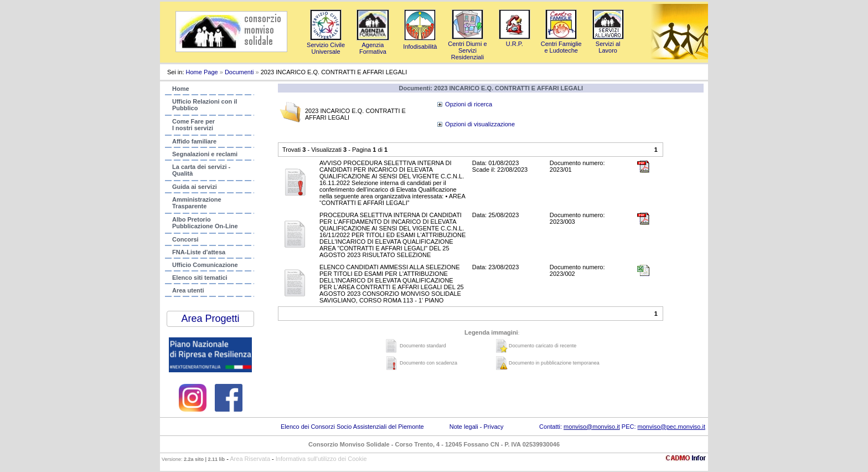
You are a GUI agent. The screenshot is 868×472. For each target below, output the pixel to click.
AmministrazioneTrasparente (197, 203)
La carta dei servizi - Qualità (201, 170)
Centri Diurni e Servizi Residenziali (467, 47)
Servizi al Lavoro (608, 44)
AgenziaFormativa (373, 45)
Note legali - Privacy (477, 427)
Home (181, 89)
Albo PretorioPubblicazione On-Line (205, 223)
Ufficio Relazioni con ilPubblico (205, 105)
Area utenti (188, 290)
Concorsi (185, 239)
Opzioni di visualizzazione (480, 124)
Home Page (202, 72)
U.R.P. (515, 40)
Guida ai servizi (195, 187)
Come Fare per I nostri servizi (193, 125)
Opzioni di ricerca (469, 104)
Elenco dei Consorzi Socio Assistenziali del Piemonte (352, 427)
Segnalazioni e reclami (205, 154)
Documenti (239, 72)
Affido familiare (194, 141)
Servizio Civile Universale (326, 45)
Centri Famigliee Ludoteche (561, 44)
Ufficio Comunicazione (205, 265)
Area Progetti (210, 319)
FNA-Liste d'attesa (199, 252)
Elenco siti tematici (200, 278)
